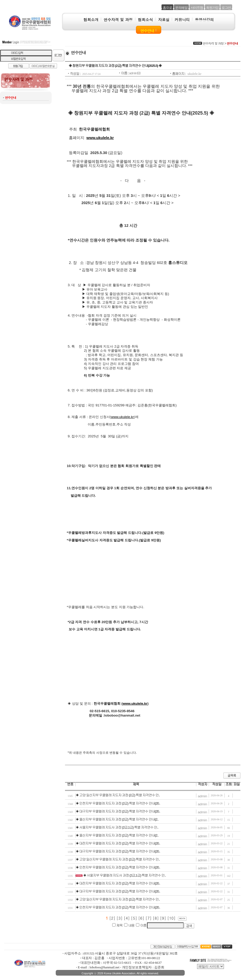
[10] (172, 918)
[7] (149, 918)
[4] (127, 918)
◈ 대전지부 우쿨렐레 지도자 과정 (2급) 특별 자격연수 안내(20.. (118, 843)
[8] (156, 918)
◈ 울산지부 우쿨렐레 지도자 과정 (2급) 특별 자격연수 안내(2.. (117, 819)
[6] (142, 918)
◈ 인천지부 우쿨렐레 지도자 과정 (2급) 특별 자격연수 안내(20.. (118, 803)
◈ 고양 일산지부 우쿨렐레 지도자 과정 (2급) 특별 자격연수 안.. (118, 795)
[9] (164, 918)
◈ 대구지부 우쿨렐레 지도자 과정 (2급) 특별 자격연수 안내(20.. (118, 811)
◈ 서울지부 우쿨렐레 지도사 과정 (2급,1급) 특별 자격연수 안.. (117, 827)
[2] (112, 918)
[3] (120, 918)
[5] (135, 918)
